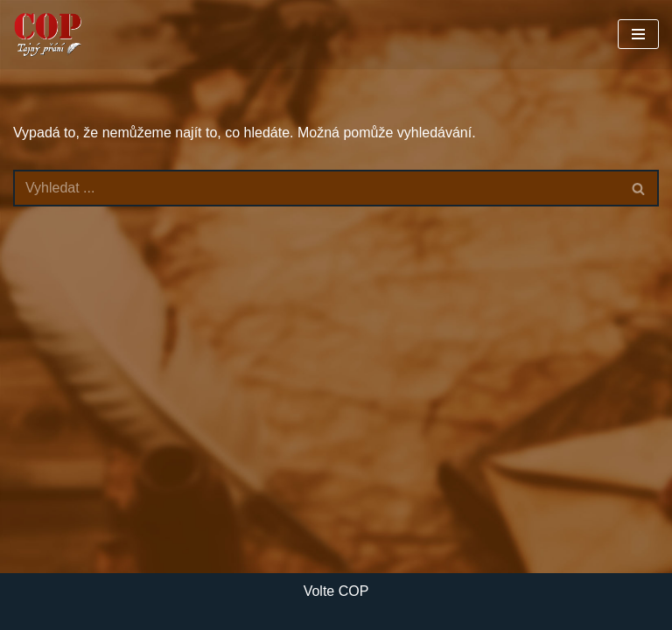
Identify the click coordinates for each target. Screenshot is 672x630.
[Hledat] (316, 188)
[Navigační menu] (638, 34)
